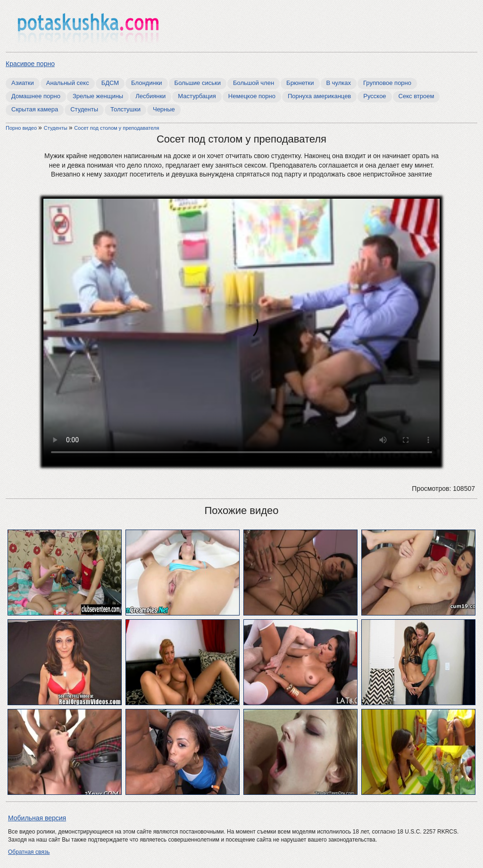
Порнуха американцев (319, 96)
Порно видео (22, 128)
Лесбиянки (150, 96)
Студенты (84, 109)
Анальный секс (68, 83)
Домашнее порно (36, 96)
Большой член (254, 83)
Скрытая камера (35, 109)
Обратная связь (29, 852)
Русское (375, 96)
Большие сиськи (198, 83)
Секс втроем (416, 96)
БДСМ (110, 83)
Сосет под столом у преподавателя (117, 128)
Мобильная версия (37, 818)
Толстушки (125, 109)
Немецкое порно (252, 96)
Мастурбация (197, 96)
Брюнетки (300, 83)
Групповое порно (387, 83)
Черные (164, 109)
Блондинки (147, 83)
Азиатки (23, 83)
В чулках (339, 83)
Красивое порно (30, 64)
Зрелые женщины (98, 96)
